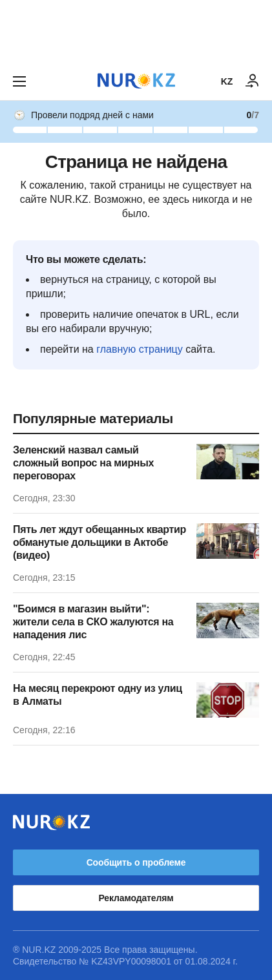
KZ (227, 81)
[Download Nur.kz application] (136, 31)
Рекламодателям (136, 898)
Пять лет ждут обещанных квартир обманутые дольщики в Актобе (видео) (99, 542)
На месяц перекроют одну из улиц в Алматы (98, 695)
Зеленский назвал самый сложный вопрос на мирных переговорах (83, 463)
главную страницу (140, 349)
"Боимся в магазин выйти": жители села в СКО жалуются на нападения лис (93, 622)
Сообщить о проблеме (136, 862)
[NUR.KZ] (136, 81)
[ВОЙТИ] (253, 81)
